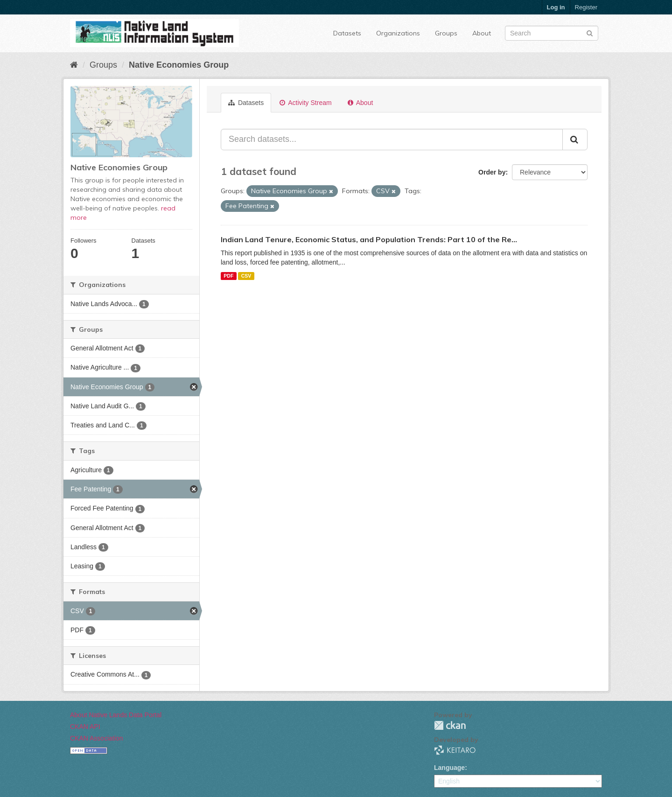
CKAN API (85, 727)
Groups (446, 33)
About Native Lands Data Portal (116, 715)
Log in (556, 7)
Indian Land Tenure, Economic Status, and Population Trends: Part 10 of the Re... (369, 239)
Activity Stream (305, 103)
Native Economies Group (179, 65)
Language (449, 768)
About (482, 33)
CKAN (450, 725)
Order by (492, 172)
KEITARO (455, 750)
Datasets (347, 33)
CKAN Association (97, 738)
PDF (228, 276)
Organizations (398, 33)
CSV (246, 276)
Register (586, 7)
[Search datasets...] (392, 140)
